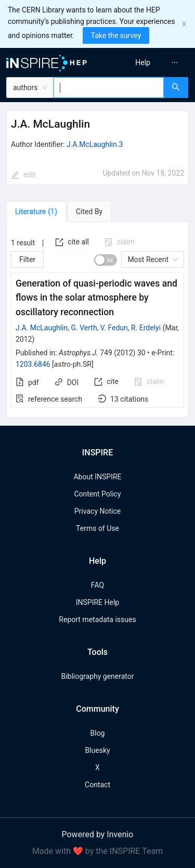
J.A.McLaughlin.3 (95, 144)
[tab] (36, 212)
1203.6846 (33, 364)
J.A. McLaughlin (42, 328)
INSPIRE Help (97, 602)
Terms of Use (97, 528)
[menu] (148, 63)
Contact (97, 785)
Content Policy (97, 494)
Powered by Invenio (98, 834)
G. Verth (84, 328)
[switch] (106, 260)
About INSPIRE (97, 477)
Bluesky (97, 750)
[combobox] (109, 88)
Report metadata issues (97, 619)
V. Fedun (114, 328)
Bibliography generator (97, 676)
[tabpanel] (97, 320)
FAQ (97, 585)
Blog (98, 733)
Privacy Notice (97, 511)
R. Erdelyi (146, 328)
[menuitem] (143, 63)
